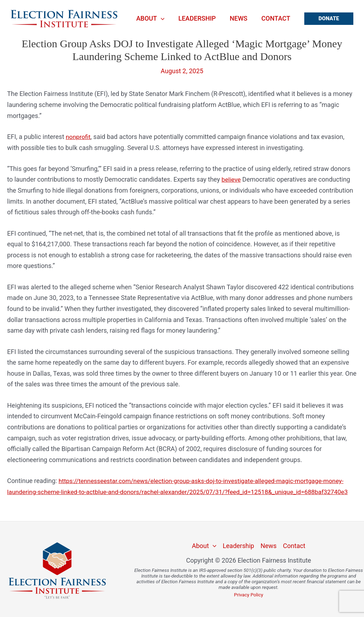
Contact (276, 18)
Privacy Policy (248, 595)
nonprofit (79, 137)
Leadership (200, 18)
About (154, 18)
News (240, 18)
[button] (329, 19)
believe (231, 179)
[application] (165, 18)
